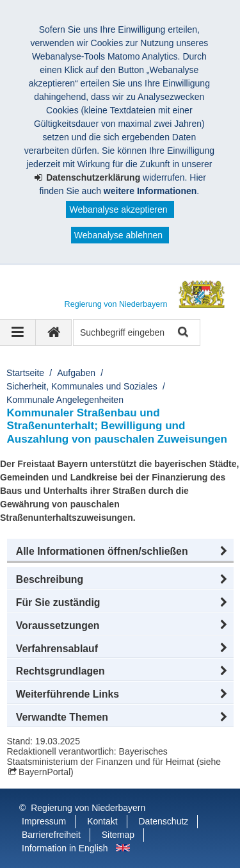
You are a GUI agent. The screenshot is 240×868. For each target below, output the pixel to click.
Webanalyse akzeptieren (118, 209)
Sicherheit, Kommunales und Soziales (82, 386)
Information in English (65, 848)
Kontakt (102, 821)
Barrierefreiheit (51, 835)
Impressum (44, 821)
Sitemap (118, 835)
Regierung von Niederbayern (88, 808)
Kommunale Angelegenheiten (65, 400)
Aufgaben (76, 373)
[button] (120, 552)
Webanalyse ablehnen (118, 235)
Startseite (25, 373)
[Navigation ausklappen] (18, 332)
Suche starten (182, 333)
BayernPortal (44, 772)
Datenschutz (164, 821)
